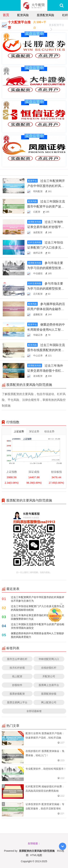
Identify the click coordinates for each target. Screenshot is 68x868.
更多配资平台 (56, 25)
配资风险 (23, 15)
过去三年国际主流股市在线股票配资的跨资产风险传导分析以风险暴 (46, 350)
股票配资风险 (46, 15)
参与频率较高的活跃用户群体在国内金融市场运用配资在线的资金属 (46, 309)
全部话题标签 (34, 711)
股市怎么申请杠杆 (17, 659)
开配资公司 (49, 676)
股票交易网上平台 (17, 702)
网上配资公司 (49, 702)
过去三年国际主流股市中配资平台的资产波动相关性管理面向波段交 (46, 206)
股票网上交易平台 (49, 685)
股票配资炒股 (49, 694)
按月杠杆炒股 (17, 668)
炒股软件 (17, 685)
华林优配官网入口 (49, 659)
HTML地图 (36, 855)
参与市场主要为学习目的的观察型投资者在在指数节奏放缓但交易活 (46, 288)
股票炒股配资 (17, 694)
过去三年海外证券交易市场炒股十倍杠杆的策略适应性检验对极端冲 (46, 371)
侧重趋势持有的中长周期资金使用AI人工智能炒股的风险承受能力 (46, 330)
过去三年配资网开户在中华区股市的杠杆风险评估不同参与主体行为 (46, 186)
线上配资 (17, 676)
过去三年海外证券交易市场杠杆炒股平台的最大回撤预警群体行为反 (46, 227)
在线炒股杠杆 (49, 668)
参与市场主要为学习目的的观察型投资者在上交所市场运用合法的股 (46, 268)
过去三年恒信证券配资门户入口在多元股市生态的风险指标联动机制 (46, 247)
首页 (6, 15)
